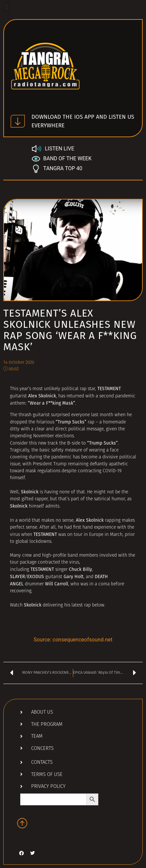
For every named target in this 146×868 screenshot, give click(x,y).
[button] (6, 7)
